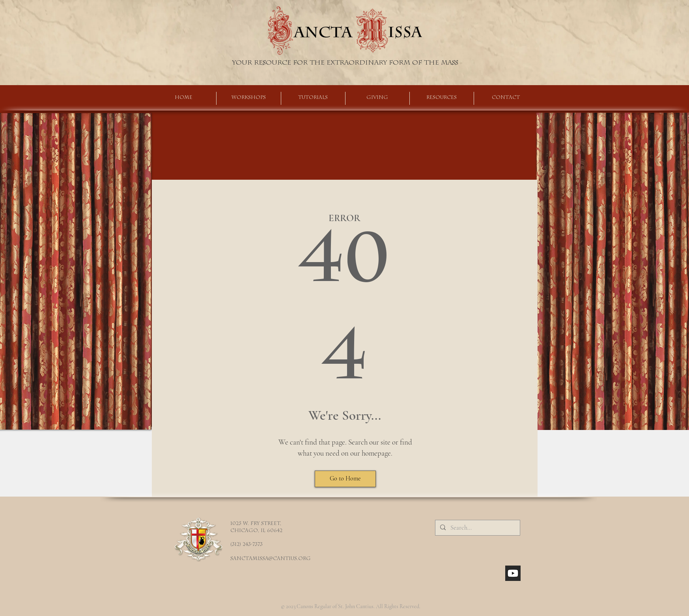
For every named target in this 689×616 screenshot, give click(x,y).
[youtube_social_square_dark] (513, 573)
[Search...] (477, 528)
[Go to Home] (345, 479)
